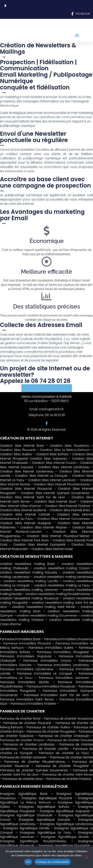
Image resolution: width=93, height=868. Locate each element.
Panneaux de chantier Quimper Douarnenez (34, 770)
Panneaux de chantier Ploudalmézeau (35, 762)
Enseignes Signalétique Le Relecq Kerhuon (46, 800)
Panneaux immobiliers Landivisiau (63, 665)
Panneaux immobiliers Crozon (47, 661)
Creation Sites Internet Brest (23, 446)
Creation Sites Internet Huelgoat (26, 523)
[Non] (86, 857)
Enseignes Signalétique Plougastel (64, 845)
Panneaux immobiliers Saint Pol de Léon (57, 695)
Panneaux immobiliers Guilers (51, 648)
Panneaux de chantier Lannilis (45, 749)
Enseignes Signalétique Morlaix (65, 837)
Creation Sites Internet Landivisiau (64, 467)
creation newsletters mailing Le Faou (62, 585)
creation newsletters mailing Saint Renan (44, 607)
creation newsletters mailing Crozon (62, 568)
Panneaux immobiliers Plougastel (63, 652)
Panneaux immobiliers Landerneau (27, 669)
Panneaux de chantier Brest (20, 719)
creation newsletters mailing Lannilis (31, 581)
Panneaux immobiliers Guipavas (26, 656)
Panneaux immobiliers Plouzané (27, 643)
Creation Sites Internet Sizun (55, 502)
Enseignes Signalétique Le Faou (46, 833)
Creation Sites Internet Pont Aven (24, 540)
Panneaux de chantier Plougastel (51, 731)
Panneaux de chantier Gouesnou (69, 719)
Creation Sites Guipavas (48, 458)
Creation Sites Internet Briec (70, 510)
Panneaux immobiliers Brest (20, 639)
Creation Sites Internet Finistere (67, 506)
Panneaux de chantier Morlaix (72, 757)
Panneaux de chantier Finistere (69, 779)
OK (28, 862)
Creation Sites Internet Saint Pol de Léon (33, 497)
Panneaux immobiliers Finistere (33, 704)
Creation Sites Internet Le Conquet (41, 476)
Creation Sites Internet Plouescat (26, 489)
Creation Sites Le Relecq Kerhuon (65, 450)
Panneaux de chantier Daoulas (70, 740)
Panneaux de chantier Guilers (48, 727)
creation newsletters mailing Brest (27, 564)
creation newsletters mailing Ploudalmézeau (58, 594)
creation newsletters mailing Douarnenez (47, 615)
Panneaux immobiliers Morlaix (24, 682)
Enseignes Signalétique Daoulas (45, 820)
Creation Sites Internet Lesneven (52, 480)
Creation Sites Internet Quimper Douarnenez (55, 493)
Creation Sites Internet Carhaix (25, 514)
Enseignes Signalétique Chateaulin (26, 815)
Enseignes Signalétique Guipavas (65, 811)
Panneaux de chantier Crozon (22, 740)
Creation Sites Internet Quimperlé (39, 545)
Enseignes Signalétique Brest (26, 794)
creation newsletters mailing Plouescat (29, 598)
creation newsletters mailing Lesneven (29, 590)
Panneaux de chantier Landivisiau (29, 744)
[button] (77, 35)
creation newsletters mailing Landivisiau (64, 577)
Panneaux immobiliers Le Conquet (45, 673)
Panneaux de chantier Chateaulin (64, 736)
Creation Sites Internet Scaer (52, 549)
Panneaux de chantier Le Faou (64, 753)
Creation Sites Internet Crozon (54, 463)
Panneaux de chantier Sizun (23, 779)
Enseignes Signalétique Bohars (44, 807)
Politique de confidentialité (53, 862)
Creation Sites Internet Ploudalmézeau (62, 484)
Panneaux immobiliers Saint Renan (27, 699)
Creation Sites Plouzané (18, 450)
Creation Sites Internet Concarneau (64, 519)
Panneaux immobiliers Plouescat (51, 686)
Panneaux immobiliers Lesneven (64, 678)
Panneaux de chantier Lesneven (23, 757)
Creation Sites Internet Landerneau (27, 471)
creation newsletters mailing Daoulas (29, 572)
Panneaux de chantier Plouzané (27, 723)
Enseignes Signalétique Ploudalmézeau (33, 841)
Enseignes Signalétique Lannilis (26, 828)
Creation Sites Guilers (16, 454)
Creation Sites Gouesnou (70, 446)
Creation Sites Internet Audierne (23, 510)
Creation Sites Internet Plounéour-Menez (58, 536)
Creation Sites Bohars (52, 454)
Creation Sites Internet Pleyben (44, 527)
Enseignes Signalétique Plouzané (47, 798)
